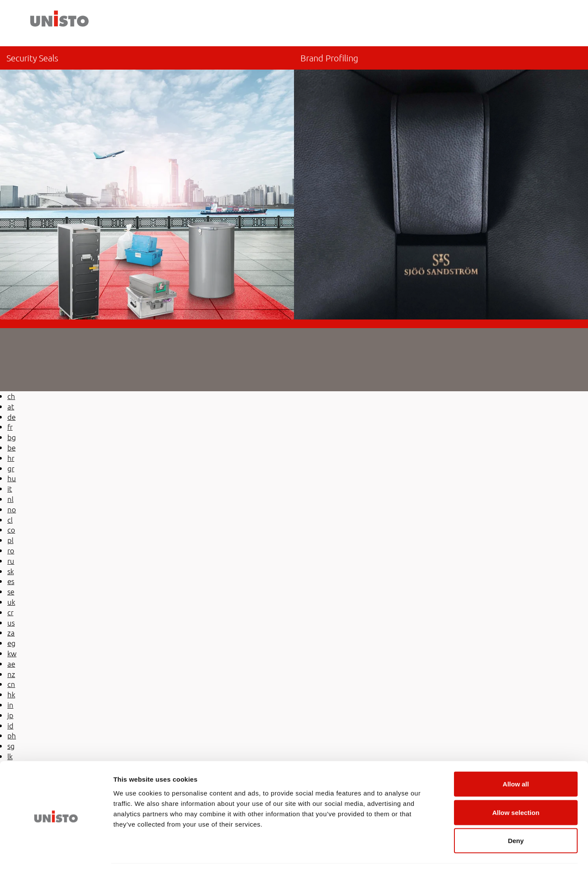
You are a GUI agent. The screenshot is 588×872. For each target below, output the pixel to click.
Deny (516, 815)
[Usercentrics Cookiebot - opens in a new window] (56, 855)
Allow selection (516, 787)
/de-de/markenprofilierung (441, 183)
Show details (454, 855)
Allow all (516, 759)
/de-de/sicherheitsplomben (147, 183)
